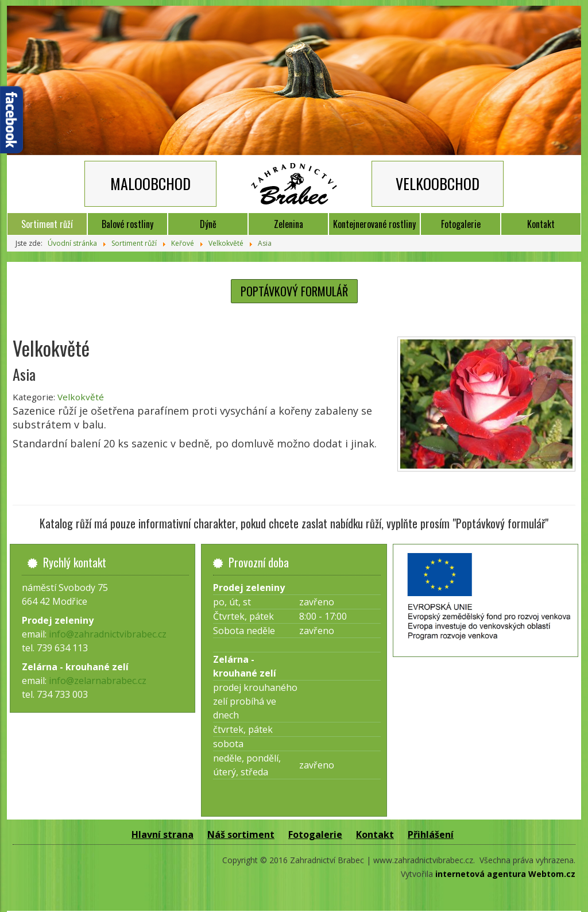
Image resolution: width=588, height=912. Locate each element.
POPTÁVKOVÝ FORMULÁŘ (294, 291)
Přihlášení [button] (431, 834)
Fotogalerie (461, 224)
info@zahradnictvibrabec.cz (108, 634)
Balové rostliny (127, 224)
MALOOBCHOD (150, 183)
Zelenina (289, 224)
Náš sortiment (241, 834)
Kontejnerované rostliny (374, 224)
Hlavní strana (163, 834)
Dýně (208, 224)
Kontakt (541, 224)
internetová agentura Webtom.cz (505, 874)
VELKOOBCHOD (438, 183)
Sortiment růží (47, 224)
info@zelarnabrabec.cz (98, 681)
